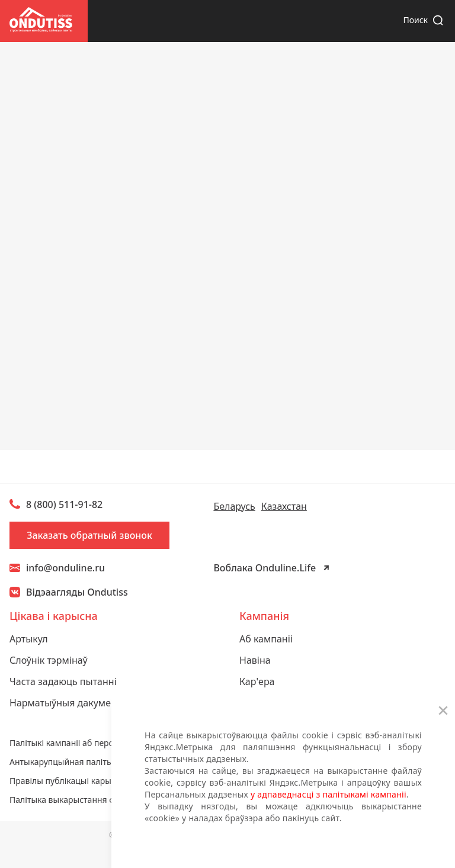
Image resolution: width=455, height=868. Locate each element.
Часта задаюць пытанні (63, 681)
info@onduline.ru (57, 568)
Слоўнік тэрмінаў (49, 660)
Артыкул (29, 639)
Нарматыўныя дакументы (69, 703)
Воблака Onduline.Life (265, 568)
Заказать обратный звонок (89, 535)
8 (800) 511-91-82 (64, 504)
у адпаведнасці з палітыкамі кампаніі (329, 794)
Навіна (255, 660)
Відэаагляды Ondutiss (77, 592)
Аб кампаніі (266, 639)
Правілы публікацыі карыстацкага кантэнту (96, 781)
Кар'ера (257, 681)
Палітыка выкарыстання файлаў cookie (88, 800)
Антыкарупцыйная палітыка (65, 762)
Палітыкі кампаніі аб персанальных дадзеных (101, 743)
